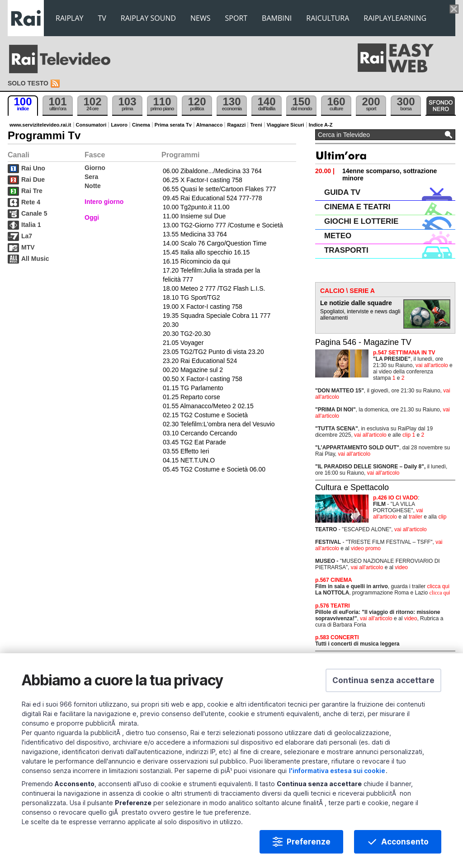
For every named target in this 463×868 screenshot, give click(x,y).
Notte (93, 186)
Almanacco (210, 125)
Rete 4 (31, 202)
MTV (28, 247)
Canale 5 (34, 213)
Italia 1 (31, 225)
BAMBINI (277, 18)
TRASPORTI (346, 250)
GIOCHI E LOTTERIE (361, 221)
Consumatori (91, 125)
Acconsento (405, 844)
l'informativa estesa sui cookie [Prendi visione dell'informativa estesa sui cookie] (337, 772)
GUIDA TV (342, 192)
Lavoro (119, 125)
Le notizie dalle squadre (356, 303)
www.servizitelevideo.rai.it (40, 125)
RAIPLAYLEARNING (395, 18)
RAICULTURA (328, 18)
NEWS (200, 18)
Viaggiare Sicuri (286, 125)
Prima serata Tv (173, 125)
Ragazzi (236, 125)
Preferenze (309, 844)
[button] (383, 682)
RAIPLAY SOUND (148, 18)
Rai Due (33, 179)
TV (102, 18)
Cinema (141, 125)
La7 (27, 236)
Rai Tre (32, 191)
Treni (256, 125)
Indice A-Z (321, 125)
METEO (338, 236)
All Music (35, 259)
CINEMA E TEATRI (357, 207)
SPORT (236, 18)
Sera (91, 177)
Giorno (95, 168)
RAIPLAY (70, 18)
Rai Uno (33, 168)
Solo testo (28, 83)
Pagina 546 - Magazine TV (363, 342)
